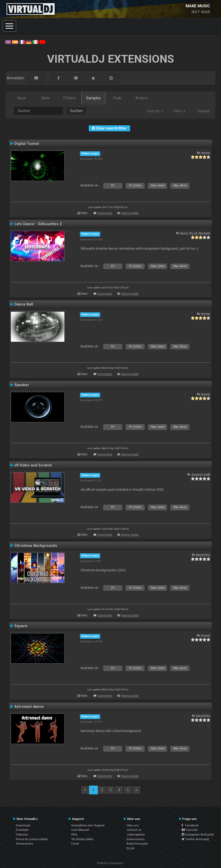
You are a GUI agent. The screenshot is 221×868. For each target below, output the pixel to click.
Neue (22, 98)
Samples (93, 98)
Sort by (155, 111)
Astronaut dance (29, 707)
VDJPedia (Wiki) (82, 839)
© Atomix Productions (111, 863)
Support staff (201, 474)
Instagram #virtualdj (198, 834)
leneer (206, 153)
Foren (75, 844)
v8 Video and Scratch (33, 465)
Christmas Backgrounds (36, 546)
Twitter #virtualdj (195, 839)
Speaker (22, 385)
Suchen (76, 111)
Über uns (133, 825)
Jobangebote (136, 834)
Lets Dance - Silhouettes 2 (38, 224)
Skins (46, 98)
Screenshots (24, 844)
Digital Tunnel (27, 144)
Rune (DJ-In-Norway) (195, 233)
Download (23, 825)
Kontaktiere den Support (88, 825)
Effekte (70, 98)
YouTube (190, 830)
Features (22, 834)
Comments (105, 213)
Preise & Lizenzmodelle (32, 839)
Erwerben (22, 830)
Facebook (190, 825)
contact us (134, 830)
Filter (179, 111)
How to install (130, 213)
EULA (130, 848)
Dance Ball (24, 304)
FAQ (74, 834)
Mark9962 (203, 555)
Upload (203, 111)
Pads (117, 98)
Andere (141, 98)
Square (21, 626)
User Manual (80, 830)
